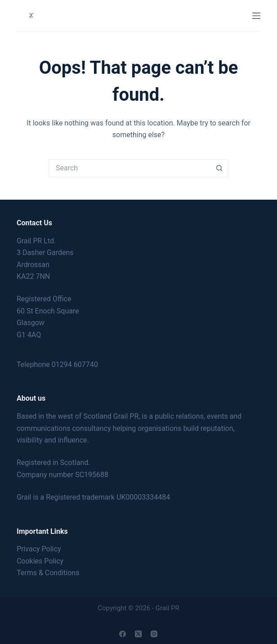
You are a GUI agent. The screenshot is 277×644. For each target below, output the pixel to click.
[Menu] (256, 16)
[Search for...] (130, 168)
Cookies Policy (40, 561)
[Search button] (219, 168)
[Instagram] (154, 634)
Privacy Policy (39, 549)
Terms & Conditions (48, 573)
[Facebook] (123, 634)
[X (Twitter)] (138, 634)
